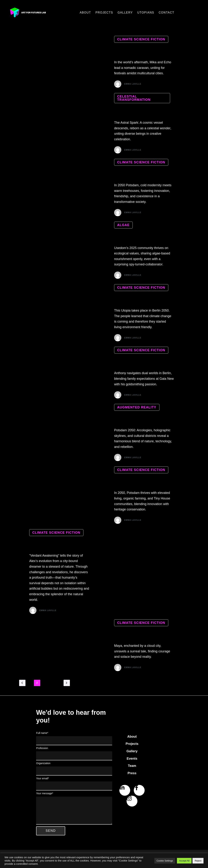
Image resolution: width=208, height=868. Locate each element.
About (85, 13)
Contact (167, 13)
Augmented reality (137, 408)
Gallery (125, 13)
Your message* (74, 810)
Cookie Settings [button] (165, 861)
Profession (74, 755)
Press (132, 775)
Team (132, 768)
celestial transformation (134, 98)
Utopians (146, 13)
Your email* (74, 786)
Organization (74, 770)
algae (123, 226)
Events (132, 760)
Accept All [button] (184, 861)
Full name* (74, 740)
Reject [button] (198, 861)
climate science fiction (141, 39)
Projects (104, 13)
